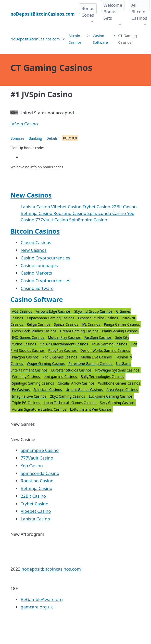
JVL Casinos (91, 324)
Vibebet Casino (67, 207)
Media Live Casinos (97, 357)
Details (52, 138)
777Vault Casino (52, 220)
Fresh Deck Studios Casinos (35, 331)
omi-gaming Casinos (61, 376)
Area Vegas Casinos (122, 390)
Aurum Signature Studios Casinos (40, 409)
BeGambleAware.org (42, 599)
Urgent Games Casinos (85, 390)
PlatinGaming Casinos (120, 331)
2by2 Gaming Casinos (68, 396)
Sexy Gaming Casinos (117, 403)
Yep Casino (32, 466)
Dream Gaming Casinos (80, 331)
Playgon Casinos (26, 357)
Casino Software (37, 288)
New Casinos (31, 195)
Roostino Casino (71, 213)
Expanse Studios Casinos (98, 318)
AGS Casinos (22, 311)
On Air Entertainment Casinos (64, 344)
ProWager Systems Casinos (117, 370)
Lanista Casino (36, 207)
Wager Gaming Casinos (46, 363)
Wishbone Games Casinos (119, 383)
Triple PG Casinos (27, 403)
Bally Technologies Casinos (102, 376)
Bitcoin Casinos (35, 231)
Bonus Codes (88, 12)
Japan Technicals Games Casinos (71, 403)
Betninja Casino (37, 213)
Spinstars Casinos (48, 390)
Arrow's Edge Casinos (54, 311)
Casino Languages (39, 265)
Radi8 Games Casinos (60, 357)
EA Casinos (21, 390)
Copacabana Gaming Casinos (51, 318)
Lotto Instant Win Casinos (91, 409)
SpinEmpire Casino (88, 220)
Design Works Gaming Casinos (105, 350)
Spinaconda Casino (107, 213)
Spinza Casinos (67, 324)
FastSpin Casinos (98, 337)
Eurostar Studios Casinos (72, 370)
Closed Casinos (36, 242)
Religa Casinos (39, 324)
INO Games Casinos (29, 337)
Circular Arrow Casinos (76, 383)
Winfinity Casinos (26, 376)
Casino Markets (36, 273)
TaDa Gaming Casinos (110, 344)
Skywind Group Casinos (94, 311)
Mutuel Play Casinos (65, 337)
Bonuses (17, 138)
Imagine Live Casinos (30, 396)
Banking (35, 138)
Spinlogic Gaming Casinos (33, 383)
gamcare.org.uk (37, 607)
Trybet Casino (97, 207)
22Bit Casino (124, 207)
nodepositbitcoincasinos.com (51, 569)
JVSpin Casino (24, 124)
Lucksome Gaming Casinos (111, 396)
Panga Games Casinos (122, 324)
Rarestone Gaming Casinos (91, 363)
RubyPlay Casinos (63, 350)
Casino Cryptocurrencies (45, 258)
